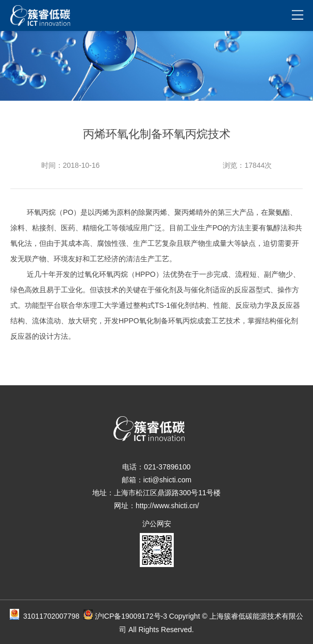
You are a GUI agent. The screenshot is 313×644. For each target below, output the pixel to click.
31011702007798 (58, 616)
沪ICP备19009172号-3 (131, 616)
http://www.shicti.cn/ (167, 506)
